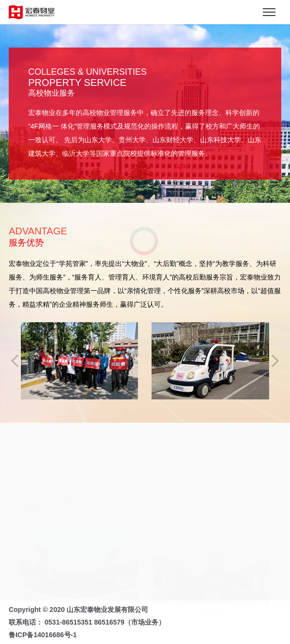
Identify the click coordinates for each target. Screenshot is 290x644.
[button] (15, 361)
